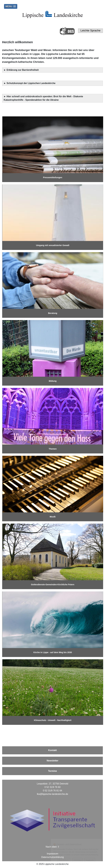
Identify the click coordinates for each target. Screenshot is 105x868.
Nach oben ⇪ (53, 847)
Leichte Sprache (91, 30)
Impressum (53, 854)
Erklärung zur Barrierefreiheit (23, 70)
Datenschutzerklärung (53, 857)
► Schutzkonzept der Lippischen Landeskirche (30, 83)
